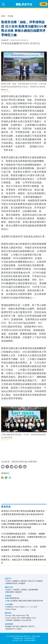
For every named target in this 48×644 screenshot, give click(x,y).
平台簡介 (8, 581)
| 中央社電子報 (26, 620)
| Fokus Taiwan (11, 609)
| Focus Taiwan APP (12, 618)
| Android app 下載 (22, 615)
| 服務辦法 (16, 581)
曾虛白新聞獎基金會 (12, 598)
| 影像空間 (23, 626)
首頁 (3, 16)
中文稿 (10, 16)
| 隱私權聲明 (9, 592)
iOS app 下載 (10, 615)
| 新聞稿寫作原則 (11, 583)
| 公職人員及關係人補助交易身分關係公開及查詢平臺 (24, 601)
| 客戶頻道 (16, 626)
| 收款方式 (31, 581)
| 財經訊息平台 (10, 629)
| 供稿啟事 (39, 581)
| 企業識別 (16, 590)
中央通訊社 (9, 607)
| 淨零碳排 (9, 620)
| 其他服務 (21, 583)
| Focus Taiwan (19, 607)
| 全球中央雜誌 (25, 618)
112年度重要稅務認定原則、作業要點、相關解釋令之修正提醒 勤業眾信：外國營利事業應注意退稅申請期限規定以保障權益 (24, 537)
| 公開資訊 (23, 590)
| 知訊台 (19, 629)
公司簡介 (8, 590)
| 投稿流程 (23, 581)
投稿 (44, 4)
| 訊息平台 (31, 626)
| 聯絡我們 (18, 592)
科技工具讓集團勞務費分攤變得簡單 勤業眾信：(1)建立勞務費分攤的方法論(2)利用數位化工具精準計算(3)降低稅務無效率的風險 (24, 524)
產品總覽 (8, 626)
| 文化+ (34, 618)
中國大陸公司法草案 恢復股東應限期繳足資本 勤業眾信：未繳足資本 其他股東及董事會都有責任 (24, 560)
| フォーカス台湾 (31, 607)
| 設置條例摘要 (33, 590)
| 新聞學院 (16, 620)
